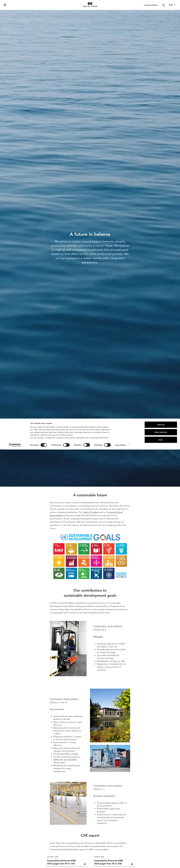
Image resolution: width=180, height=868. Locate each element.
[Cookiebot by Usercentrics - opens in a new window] (15, 864)
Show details (120, 863)
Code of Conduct (91, 512)
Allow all (161, 843)
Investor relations (151, 5)
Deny (161, 858)
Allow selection (161, 851)
